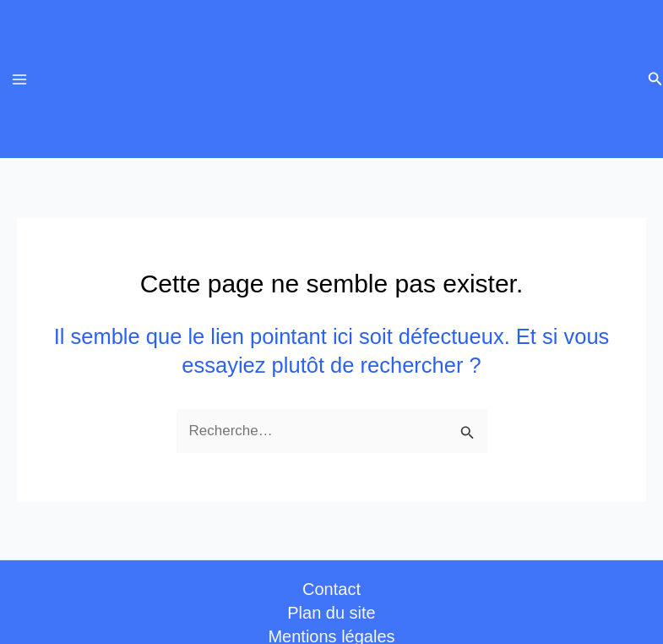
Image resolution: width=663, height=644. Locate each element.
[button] (655, 79)
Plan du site (331, 613)
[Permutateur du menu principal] (19, 79)
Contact (331, 589)
